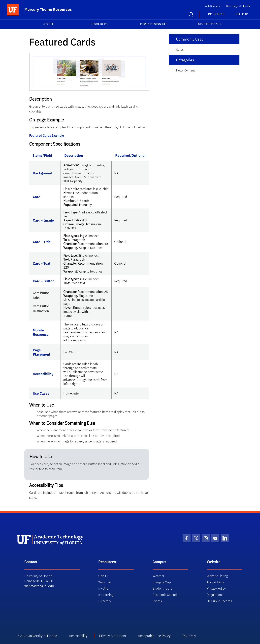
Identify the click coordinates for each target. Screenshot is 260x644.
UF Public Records (219, 601)
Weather (158, 576)
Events (157, 601)
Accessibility (215, 582)
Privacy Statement (113, 636)
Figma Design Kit (154, 24)
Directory (105, 601)
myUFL (103, 588)
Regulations (215, 595)
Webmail (105, 582)
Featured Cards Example (47, 135)
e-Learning (106, 595)
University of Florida (238, 6)
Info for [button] (241, 14)
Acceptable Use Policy (154, 636)
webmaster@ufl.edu (39, 586)
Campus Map (162, 582)
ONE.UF (104, 576)
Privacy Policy (216, 588)
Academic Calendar (166, 595)
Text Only (189, 636)
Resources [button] (217, 14)
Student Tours (162, 588)
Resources (99, 24)
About (48, 24)
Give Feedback (210, 24)
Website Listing (217, 576)
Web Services (212, 6)
